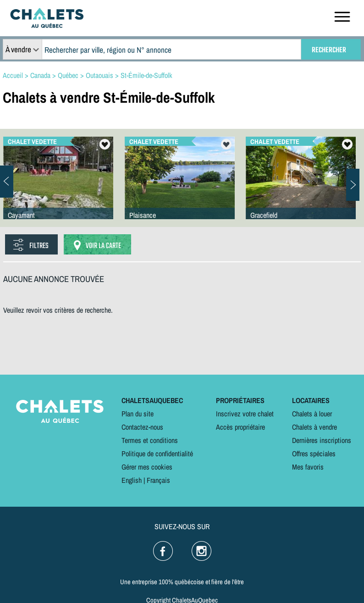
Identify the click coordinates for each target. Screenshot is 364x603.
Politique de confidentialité (157, 454)
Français (158, 480)
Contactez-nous (142, 427)
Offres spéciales (314, 454)
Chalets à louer (312, 414)
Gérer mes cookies (147, 467)
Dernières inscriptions (322, 440)
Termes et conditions (150, 440)
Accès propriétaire (240, 427)
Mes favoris (308, 467)
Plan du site (138, 414)
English (132, 480)
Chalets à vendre (314, 427)
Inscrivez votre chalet (245, 414)
